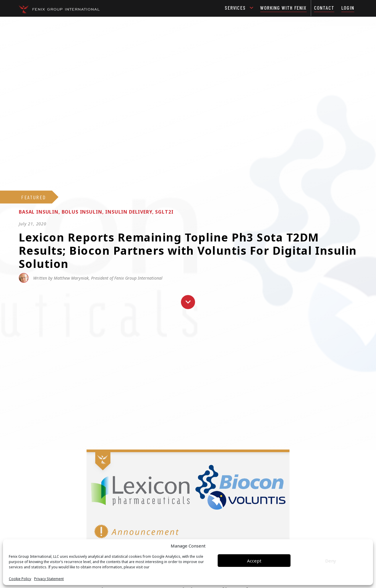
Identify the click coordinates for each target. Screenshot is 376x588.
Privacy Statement (49, 579)
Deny (331, 561)
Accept (254, 561)
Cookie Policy (20, 579)
